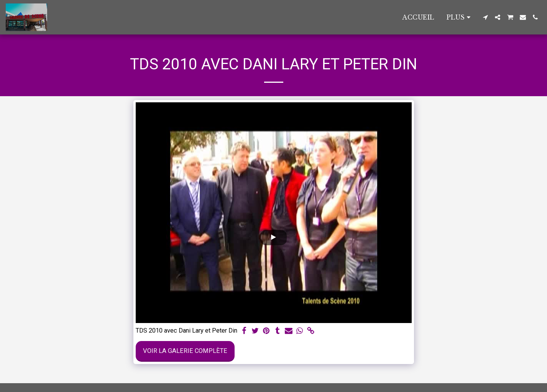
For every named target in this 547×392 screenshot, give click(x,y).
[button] (485, 17)
